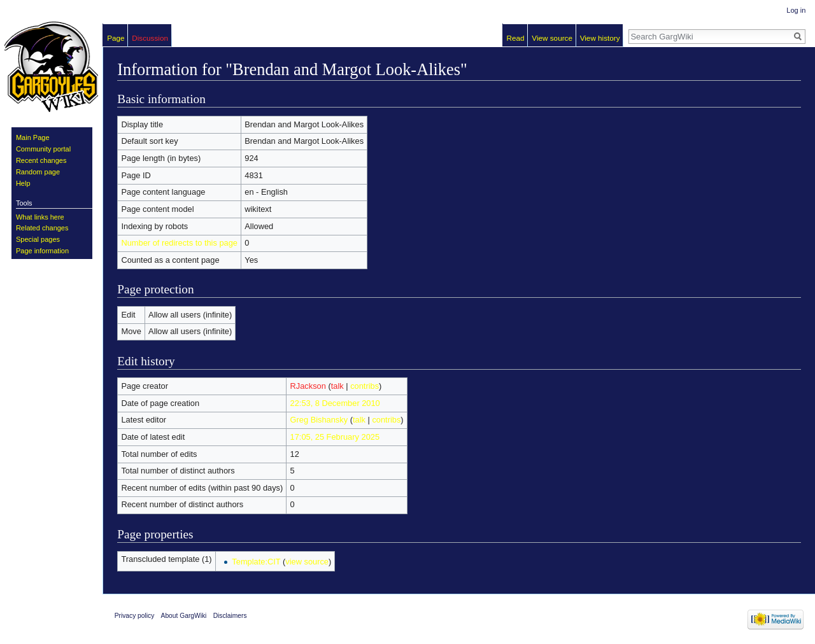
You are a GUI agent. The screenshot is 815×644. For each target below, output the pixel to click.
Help (23, 183)
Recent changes (41, 160)
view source (307, 562)
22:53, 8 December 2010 (335, 403)
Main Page (33, 137)
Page (116, 38)
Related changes (42, 228)
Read (516, 38)
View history (600, 38)
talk (337, 386)
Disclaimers (230, 616)
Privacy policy (135, 616)
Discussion (150, 38)
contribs (365, 386)
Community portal (43, 149)
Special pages (38, 239)
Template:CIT (256, 562)
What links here (40, 217)
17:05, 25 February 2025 (335, 437)
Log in (796, 10)
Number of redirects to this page (179, 243)
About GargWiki (184, 616)
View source (552, 38)
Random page (38, 172)
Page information (42, 251)
